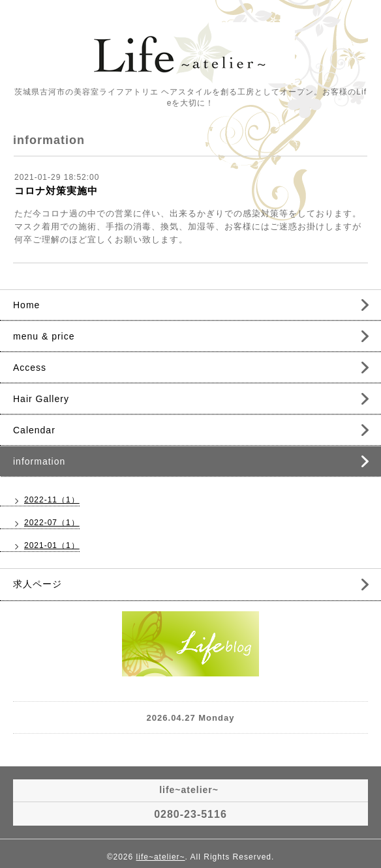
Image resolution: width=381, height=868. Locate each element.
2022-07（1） (52, 523)
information (39, 461)
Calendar (34, 430)
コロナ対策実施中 (56, 191)
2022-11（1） (52, 500)
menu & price (44, 336)
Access (30, 368)
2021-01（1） (52, 545)
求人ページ (38, 584)
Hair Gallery (41, 399)
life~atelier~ (161, 857)
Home (26, 305)
